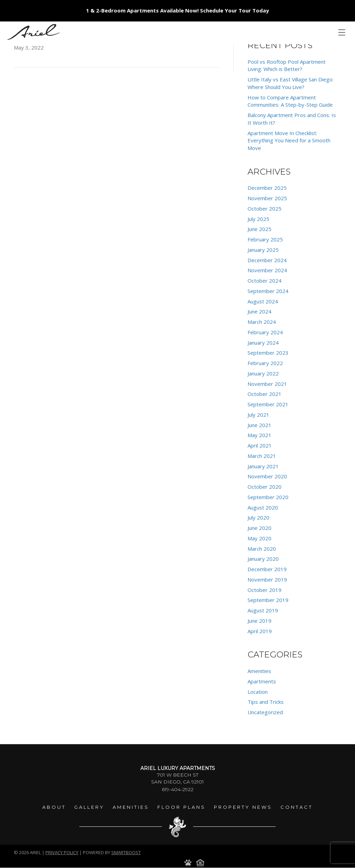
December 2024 (267, 260)
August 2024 (263, 301)
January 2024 (263, 343)
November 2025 (267, 198)
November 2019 (267, 579)
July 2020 (258, 517)
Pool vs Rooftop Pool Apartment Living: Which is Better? (287, 65)
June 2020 (259, 528)
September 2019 (268, 600)
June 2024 (259, 311)
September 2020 (268, 497)
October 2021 (265, 394)
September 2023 (268, 353)
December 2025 (267, 188)
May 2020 (259, 538)
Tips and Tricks (266, 702)
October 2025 (265, 209)
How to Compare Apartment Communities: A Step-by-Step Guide (290, 101)
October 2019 (265, 590)
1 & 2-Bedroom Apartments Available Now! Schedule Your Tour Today (177, 10)
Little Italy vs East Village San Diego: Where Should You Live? (291, 83)
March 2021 (262, 456)
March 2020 (262, 549)
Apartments (262, 681)
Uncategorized (265, 712)
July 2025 (258, 219)
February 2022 (265, 363)
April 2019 (260, 631)
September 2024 (268, 291)
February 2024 (265, 332)
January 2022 (263, 373)
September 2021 (268, 404)
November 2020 (267, 476)
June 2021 (259, 425)
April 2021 (260, 445)
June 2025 (259, 229)
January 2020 (263, 559)
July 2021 (258, 415)
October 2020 (265, 487)
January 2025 (263, 250)
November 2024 (267, 270)
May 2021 (259, 435)
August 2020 (263, 507)
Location (258, 692)
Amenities (259, 671)
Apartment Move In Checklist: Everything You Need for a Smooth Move (289, 141)
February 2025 (265, 239)
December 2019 (267, 569)
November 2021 (267, 384)
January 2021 (263, 466)
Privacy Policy (62, 852)
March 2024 (262, 322)
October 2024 (265, 281)
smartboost (126, 852)
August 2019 (263, 610)
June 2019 (259, 621)
